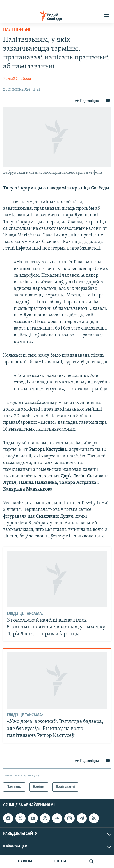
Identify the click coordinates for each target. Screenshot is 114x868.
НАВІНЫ (25, 861)
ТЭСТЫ (60, 861)
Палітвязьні (17, 30)
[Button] (87, 101)
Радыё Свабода (17, 79)
